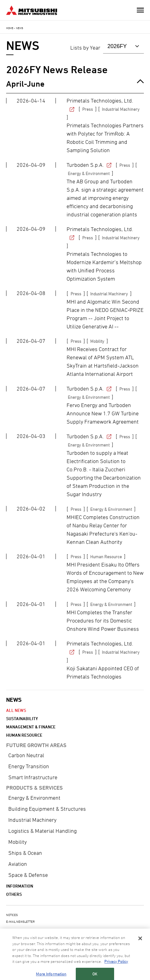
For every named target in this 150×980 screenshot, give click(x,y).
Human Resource (24, 735)
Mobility (17, 842)
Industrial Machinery (32, 820)
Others (14, 894)
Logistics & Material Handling (42, 831)
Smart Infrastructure (33, 777)
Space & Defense (28, 875)
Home (10, 28)
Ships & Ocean (25, 853)
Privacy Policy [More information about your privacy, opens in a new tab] (116, 966)
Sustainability (22, 718)
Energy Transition (29, 766)
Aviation (18, 864)
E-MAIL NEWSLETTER (20, 922)
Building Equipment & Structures (47, 809)
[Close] (140, 943)
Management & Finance (31, 727)
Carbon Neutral (26, 755)
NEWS (14, 700)
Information (20, 886)
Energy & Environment (34, 798)
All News (16, 710)
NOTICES (12, 915)
